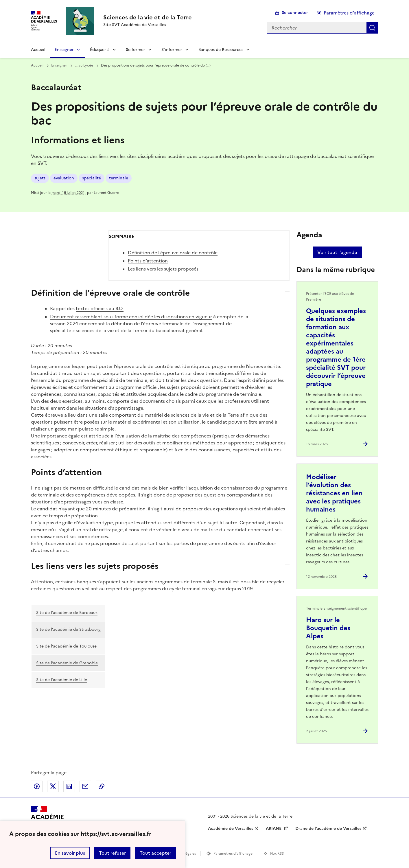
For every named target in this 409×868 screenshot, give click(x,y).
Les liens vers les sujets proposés (163, 269)
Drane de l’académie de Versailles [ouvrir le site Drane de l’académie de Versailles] (328, 829)
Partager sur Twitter (53, 786)
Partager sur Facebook (37, 786)
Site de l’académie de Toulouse (66, 646)
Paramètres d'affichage (233, 854)
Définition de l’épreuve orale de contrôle (173, 253)
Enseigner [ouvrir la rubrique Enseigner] (59, 65)
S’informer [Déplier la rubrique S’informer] (172, 50)
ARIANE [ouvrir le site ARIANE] (274, 829)
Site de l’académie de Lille (62, 680)
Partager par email (85, 786)
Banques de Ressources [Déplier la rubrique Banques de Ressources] (221, 50)
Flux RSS (277, 854)
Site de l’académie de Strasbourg (68, 629)
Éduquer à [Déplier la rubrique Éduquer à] (100, 50)
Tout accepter (155, 853)
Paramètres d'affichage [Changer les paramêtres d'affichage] (349, 13)
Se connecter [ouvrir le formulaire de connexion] (295, 13)
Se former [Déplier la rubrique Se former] (136, 50)
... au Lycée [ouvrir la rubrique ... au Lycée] (84, 65)
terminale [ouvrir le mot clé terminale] (119, 178)
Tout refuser (112, 853)
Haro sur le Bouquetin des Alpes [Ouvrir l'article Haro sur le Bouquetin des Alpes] (328, 628)
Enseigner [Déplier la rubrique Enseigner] (64, 50)
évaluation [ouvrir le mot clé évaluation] (64, 178)
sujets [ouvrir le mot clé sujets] (40, 178)
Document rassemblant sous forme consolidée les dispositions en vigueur (131, 317)
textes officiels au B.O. (100, 308)
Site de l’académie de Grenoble (67, 663)
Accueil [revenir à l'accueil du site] (38, 50)
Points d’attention (148, 261)
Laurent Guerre (106, 193)
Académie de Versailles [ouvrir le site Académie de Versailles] (231, 829)
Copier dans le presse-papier (102, 786)
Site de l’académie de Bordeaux (67, 613)
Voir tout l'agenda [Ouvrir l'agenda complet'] (337, 252)
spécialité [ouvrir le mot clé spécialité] (92, 178)
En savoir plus (70, 853)
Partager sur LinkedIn (69, 786)
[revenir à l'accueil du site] (148, 17)
